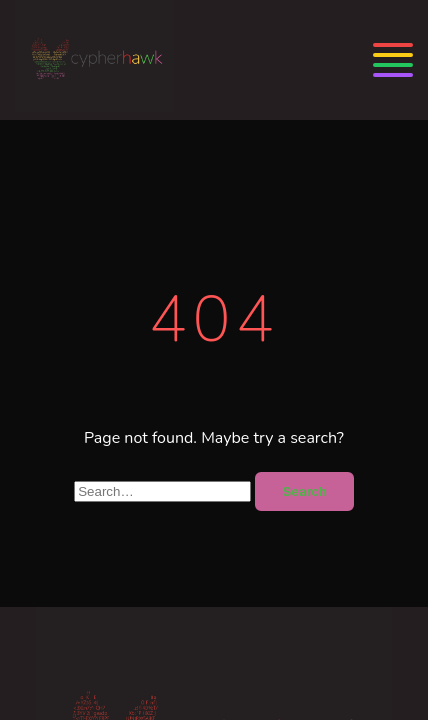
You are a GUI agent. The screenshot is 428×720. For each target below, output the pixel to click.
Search (304, 491)
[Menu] (393, 60)
